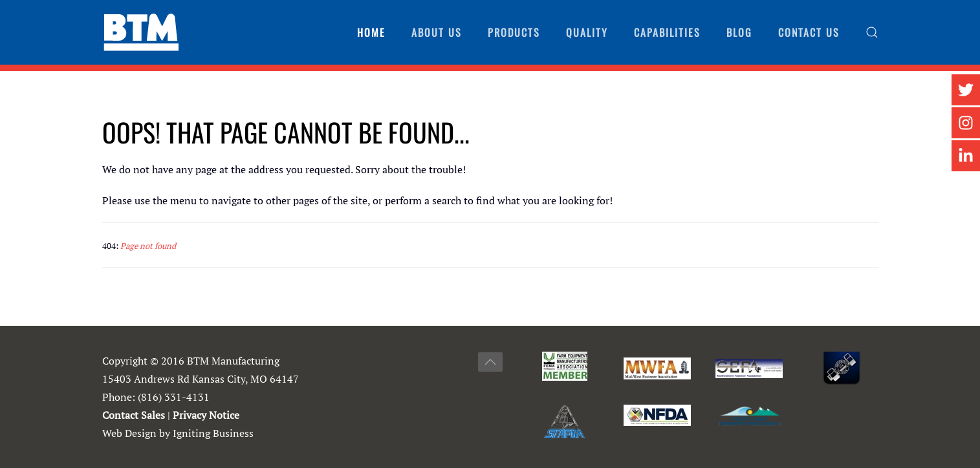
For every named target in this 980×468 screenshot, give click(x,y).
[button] (872, 32)
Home (371, 32)
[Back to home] (141, 32)
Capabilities (667, 32)
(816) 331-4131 (174, 397)
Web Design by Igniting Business (178, 433)
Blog (739, 32)
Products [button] (514, 32)
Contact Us (809, 32)
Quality (587, 32)
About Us (437, 32)
